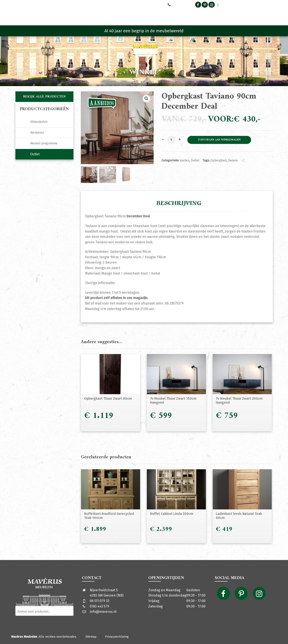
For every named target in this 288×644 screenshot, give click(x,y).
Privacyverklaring (117, 637)
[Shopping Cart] (270, 15)
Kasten (185, 160)
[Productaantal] (171, 140)
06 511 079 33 (99, 601)
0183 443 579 (99, 606)
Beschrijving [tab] (179, 203)
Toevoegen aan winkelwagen (219, 140)
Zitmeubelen (39, 122)
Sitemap (91, 637)
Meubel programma (44, 143)
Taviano (233, 160)
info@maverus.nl (103, 612)
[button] (146, 99)
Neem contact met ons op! (146, 5)
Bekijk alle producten (44, 97)
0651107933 (176, 5)
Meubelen (37, 133)
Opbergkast (218, 160)
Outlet (195, 160)
